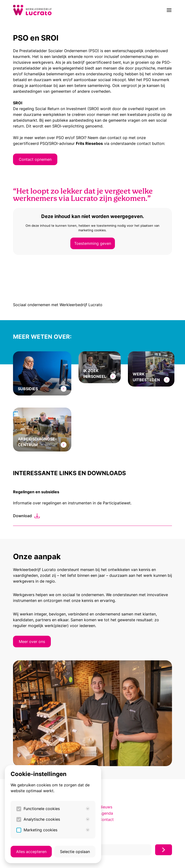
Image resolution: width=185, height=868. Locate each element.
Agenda (106, 813)
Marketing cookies (57, 830)
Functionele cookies (57, 809)
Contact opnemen (35, 159)
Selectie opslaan (75, 852)
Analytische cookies (57, 819)
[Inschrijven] (164, 850)
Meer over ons (32, 642)
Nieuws (106, 807)
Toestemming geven (93, 243)
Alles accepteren (31, 852)
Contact (106, 819)
